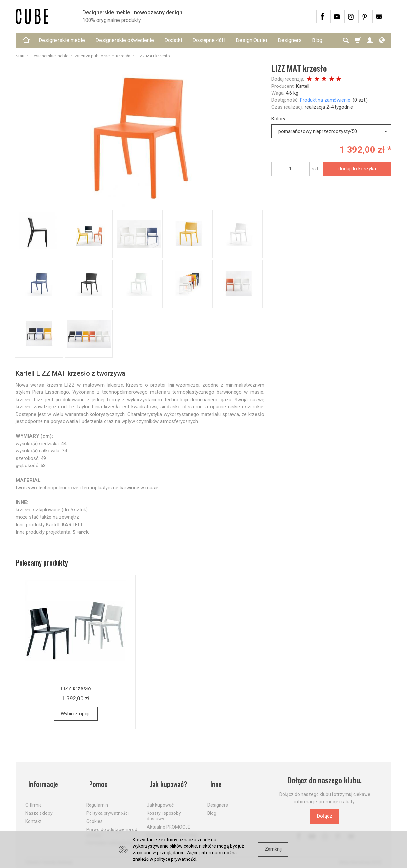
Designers (290, 40)
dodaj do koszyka (355, 169)
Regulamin (97, 800)
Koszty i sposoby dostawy (164, 811)
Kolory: (279, 119)
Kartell (303, 86)
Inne (214, 783)
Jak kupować (160, 800)
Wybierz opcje (76, 716)
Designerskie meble (62, 40)
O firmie (34, 800)
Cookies (94, 817)
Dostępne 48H (209, 40)
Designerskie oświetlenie (125, 40)
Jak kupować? (167, 783)
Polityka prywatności (107, 809)
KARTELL (73, 525)
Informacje (41, 783)
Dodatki (173, 40)
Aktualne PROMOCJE (169, 822)
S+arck (81, 532)
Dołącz (325, 818)
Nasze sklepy (39, 809)
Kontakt (33, 817)
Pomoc (96, 783)
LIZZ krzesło (76, 690)
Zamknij (273, 849)
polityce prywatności (175, 859)
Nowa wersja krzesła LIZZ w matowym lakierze (69, 385)
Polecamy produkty (47, 564)
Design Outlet (252, 40)
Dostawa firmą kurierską (172, 830)
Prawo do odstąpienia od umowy (112, 828)
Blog (212, 809)
